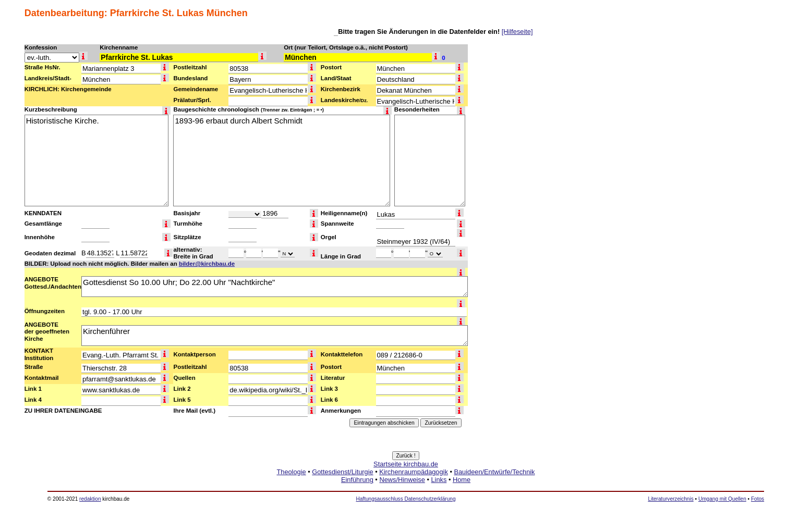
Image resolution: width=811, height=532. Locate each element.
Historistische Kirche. (96, 160)
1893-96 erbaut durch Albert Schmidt (282, 160)
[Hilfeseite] (517, 32)
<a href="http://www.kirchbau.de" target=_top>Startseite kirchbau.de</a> (406, 484)
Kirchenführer (275, 336)
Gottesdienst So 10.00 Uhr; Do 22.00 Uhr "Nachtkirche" (275, 287)
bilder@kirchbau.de (207, 264)
